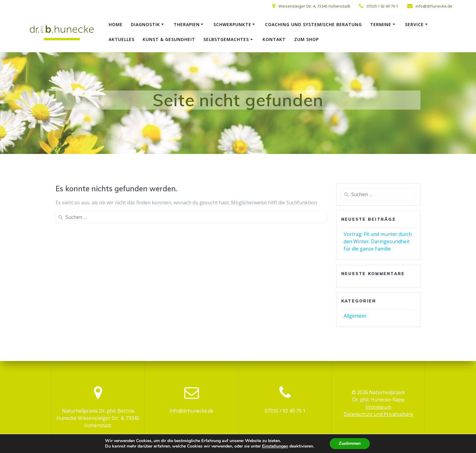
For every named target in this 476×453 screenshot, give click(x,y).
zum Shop (306, 39)
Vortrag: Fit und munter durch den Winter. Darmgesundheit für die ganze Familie (378, 241)
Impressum (378, 407)
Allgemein (355, 316)
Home (116, 24)
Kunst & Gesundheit (169, 39)
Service (414, 24)
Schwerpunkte (232, 24)
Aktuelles (122, 39)
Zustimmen (350, 443)
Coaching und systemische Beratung (313, 24)
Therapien (187, 24)
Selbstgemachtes (226, 39)
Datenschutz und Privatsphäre (378, 414)
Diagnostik (145, 24)
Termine (381, 24)
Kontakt (274, 39)
